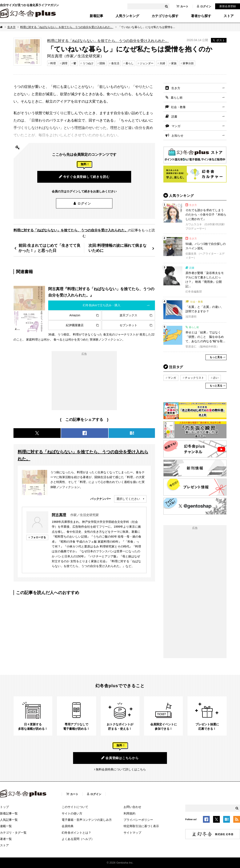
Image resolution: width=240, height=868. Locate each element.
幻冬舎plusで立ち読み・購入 (102, 305)
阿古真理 (59, 515)
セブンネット (128, 325)
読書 (174, 117)
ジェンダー (147, 63)
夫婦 (162, 63)
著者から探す (201, 16)
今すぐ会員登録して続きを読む (84, 177)
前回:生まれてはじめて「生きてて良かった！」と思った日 (49, 248)
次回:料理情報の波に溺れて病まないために (117, 248)
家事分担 (188, 63)
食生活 (115, 63)
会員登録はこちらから (120, 758)
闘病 (102, 63)
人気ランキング (127, 16)
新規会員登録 (228, 6)
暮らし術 (177, 98)
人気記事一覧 (9, 820)
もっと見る (216, 357)
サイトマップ (132, 833)
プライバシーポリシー (138, 820)
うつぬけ (88, 63)
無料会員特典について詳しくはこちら (121, 769)
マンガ (176, 126)
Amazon (75, 315)
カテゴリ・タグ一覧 (13, 833)
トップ (4, 807)
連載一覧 (6, 826)
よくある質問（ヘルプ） (78, 839)
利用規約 (129, 813)
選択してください (128, 499)
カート (182, 6)
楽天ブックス (128, 315)
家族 (174, 63)
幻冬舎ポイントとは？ (76, 833)
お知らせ (177, 135)
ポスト (219, 40)
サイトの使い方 (72, 813)
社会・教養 (178, 107)
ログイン (204, 6)
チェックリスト (194, 378)
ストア (229, 16)
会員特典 (68, 826)
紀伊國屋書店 (75, 325)
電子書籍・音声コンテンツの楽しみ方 (87, 820)
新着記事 (96, 16)
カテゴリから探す (165, 16)
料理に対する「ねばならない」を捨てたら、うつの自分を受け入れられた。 (67, 27)
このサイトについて (75, 807)
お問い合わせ (132, 807)
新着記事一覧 (9, 813)
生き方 (11, 27)
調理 (65, 63)
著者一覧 (6, 839)
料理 (53, 63)
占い (216, 378)
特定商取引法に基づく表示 (141, 826)
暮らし (130, 63)
